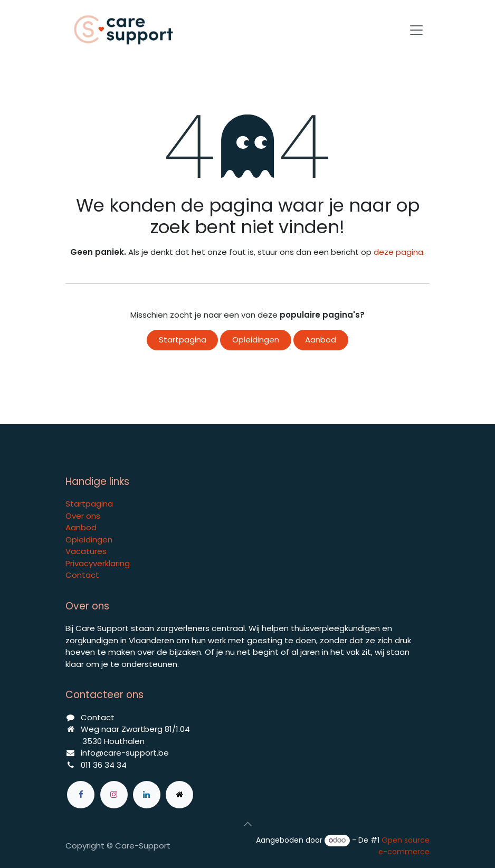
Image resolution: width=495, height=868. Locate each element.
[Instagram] (114, 795)
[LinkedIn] (147, 795)
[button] (248, 824)
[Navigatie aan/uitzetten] (416, 30)
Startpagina (183, 340)
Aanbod (321, 340)
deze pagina (398, 252)
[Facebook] (81, 795)
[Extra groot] (179, 795)
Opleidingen (256, 340)
